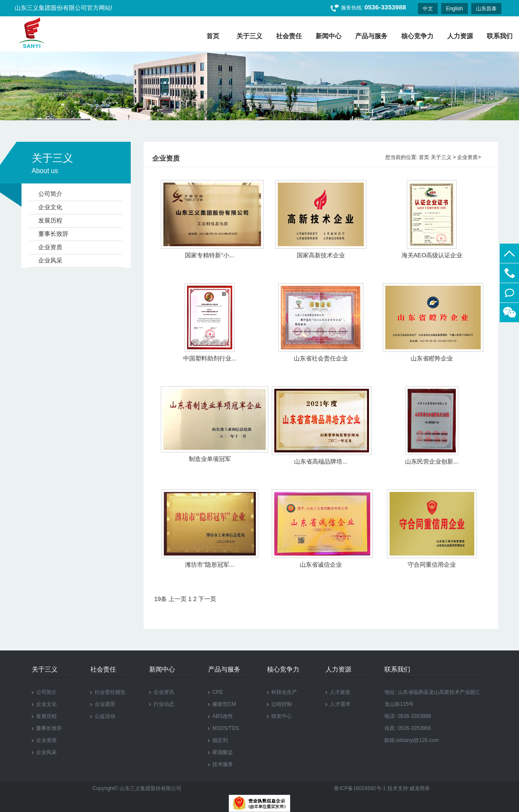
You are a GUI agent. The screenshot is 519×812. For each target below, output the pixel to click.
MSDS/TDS (226, 728)
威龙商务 (420, 788)
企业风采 (50, 260)
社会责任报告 (110, 692)
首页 (424, 157)
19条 (161, 599)
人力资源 (460, 36)
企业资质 (50, 247)
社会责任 (289, 36)
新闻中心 (329, 36)
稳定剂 (220, 740)
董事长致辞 (53, 234)
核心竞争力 (417, 36)
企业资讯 (164, 692)
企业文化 (50, 207)
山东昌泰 (486, 9)
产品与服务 (371, 36)
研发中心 (282, 716)
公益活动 (105, 716)
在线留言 (509, 293)
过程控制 (282, 704)
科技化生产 (284, 692)
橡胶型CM (224, 704)
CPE (218, 692)
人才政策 (340, 692)
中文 (428, 9)
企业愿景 (105, 704)
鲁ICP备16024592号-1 (361, 788)
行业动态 (164, 704)
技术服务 (223, 764)
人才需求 (340, 704)
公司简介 (50, 194)
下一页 (207, 599)
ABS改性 (223, 716)
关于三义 (249, 36)
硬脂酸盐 (223, 752)
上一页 (178, 599)
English (454, 9)
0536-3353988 (509, 273)
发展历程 (50, 220)
